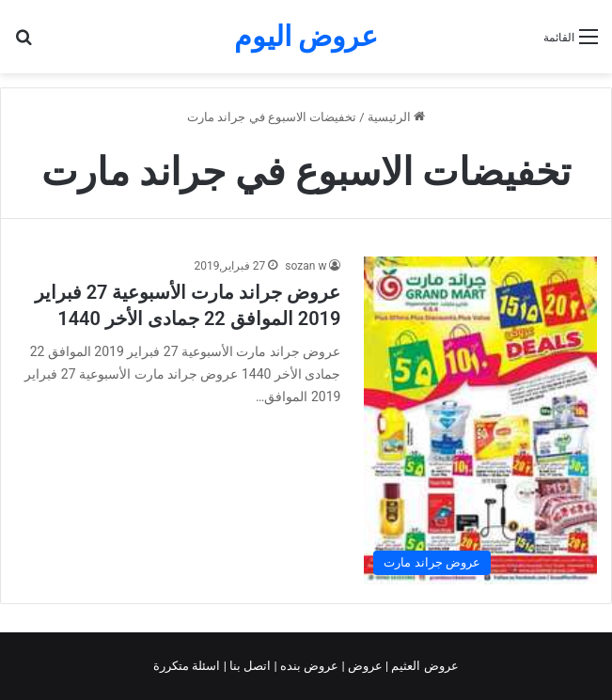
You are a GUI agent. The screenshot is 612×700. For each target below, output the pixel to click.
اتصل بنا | (249, 666)
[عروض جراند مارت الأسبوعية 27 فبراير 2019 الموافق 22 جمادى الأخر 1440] (480, 420)
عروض (365, 666)
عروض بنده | (308, 666)
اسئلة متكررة (188, 666)
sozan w (306, 266)
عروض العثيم (423, 666)
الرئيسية (396, 117)
